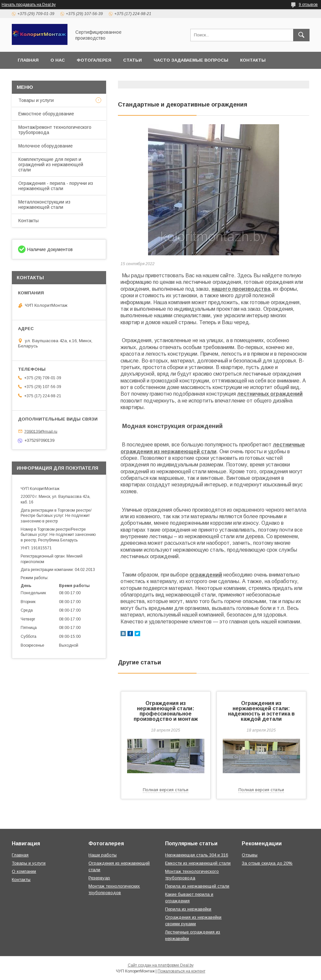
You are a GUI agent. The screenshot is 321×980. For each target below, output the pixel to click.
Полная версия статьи (166, 790)
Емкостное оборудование (46, 114)
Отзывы (250, 855)
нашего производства (241, 289)
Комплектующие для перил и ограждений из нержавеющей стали (51, 165)
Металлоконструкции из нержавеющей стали (44, 205)
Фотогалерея (94, 60)
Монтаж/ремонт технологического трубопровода (55, 130)
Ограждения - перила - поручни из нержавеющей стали (56, 186)
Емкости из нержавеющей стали (198, 863)
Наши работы (103, 855)
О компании (24, 871)
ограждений (206, 575)
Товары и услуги (36, 100)
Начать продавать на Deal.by (29, 5)
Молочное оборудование (46, 146)
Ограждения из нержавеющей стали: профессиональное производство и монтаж (166, 711)
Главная (28, 60)
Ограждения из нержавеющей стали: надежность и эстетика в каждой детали (261, 711)
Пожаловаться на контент (181, 971)
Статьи (132, 60)
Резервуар (99, 878)
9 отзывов (308, 5)
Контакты (253, 60)
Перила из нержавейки (188, 909)
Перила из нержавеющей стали (197, 886)
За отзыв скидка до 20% (267, 863)
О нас (58, 60)
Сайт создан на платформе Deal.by (161, 965)
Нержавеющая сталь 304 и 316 (197, 855)
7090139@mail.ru (41, 431)
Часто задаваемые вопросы (191, 60)
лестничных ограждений (270, 394)
